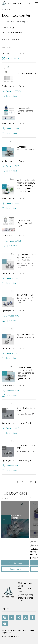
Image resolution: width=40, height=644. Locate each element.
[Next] (36, 498)
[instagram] (5, 617)
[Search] (31, 3)
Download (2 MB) (11, 129)
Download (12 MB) (11, 391)
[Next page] (36, 482)
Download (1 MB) (11, 204)
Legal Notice (7, 633)
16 (31, 482)
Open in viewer (10, 96)
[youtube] (5, 624)
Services (7, 9)
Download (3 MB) (11, 166)
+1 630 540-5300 (26, 595)
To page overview (11, 59)
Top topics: (7, 609)
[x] (26, 617)
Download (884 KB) (12, 241)
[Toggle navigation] (36, 3)
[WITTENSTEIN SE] (11, 3)
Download (18, 563)
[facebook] (32, 617)
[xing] (19, 617)
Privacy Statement (9, 630)
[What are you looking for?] (19, 22)
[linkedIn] (12, 617)
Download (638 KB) (12, 91)
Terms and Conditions (26, 630)
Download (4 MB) (11, 278)
